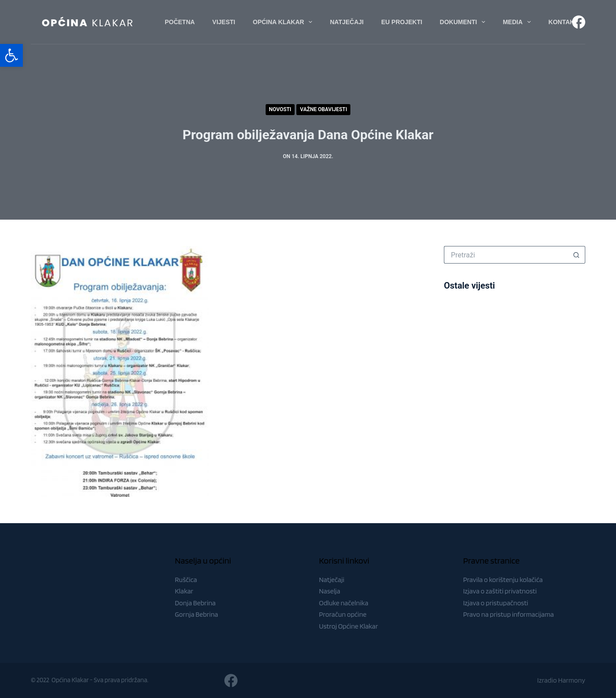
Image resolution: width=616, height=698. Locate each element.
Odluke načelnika (344, 603)
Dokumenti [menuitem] (465, 22)
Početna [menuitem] (180, 22)
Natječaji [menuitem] (347, 22)
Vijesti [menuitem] (224, 22)
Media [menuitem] (519, 22)
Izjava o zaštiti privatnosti (500, 591)
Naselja (330, 591)
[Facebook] (579, 22)
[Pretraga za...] (506, 255)
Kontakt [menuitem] (563, 22)
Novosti (280, 109)
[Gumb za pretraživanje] (576, 255)
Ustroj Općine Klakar (349, 626)
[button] (11, 55)
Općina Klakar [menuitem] (285, 22)
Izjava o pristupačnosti (496, 603)
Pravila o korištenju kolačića (503, 580)
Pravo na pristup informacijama (509, 614)
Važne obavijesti (323, 109)
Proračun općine (343, 614)
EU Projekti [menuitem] (402, 22)
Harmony (572, 680)
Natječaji (332, 580)
